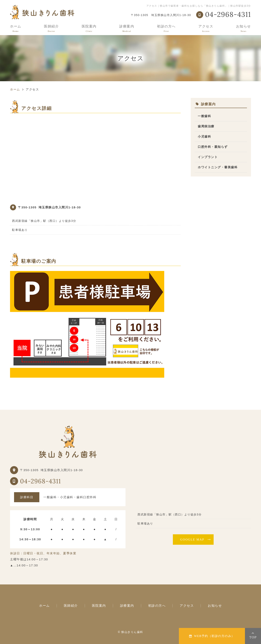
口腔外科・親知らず (213, 147)
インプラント (208, 157)
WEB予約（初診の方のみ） (212, 636)
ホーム (16, 28)
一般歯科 (204, 116)
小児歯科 (204, 137)
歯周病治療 (206, 126)
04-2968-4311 (41, 481)
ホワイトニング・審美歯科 (218, 167)
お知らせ (244, 28)
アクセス (206, 28)
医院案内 (89, 28)
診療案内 (127, 28)
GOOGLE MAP (192, 540)
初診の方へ (166, 28)
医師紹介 (51, 28)
